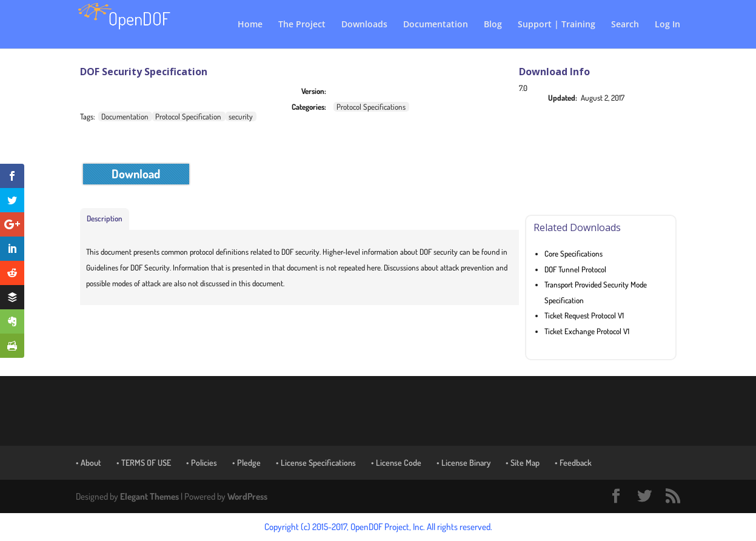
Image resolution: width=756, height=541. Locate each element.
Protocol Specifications (371, 107)
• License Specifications (316, 462)
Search (625, 25)
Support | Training (557, 25)
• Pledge (246, 462)
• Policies (202, 462)
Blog (493, 25)
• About (89, 462)
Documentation (436, 25)
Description (105, 218)
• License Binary (463, 462)
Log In (667, 25)
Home (250, 25)
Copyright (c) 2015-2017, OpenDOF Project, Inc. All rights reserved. (378, 527)
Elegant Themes (149, 496)
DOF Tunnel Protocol (575, 269)
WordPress (247, 496)
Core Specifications (574, 254)
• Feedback (573, 462)
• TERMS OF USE (144, 462)
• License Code (396, 462)
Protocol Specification (188, 116)
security (241, 116)
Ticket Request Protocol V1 (584, 315)
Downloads (364, 25)
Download (136, 173)
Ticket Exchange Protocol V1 (587, 331)
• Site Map (523, 462)
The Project (302, 25)
